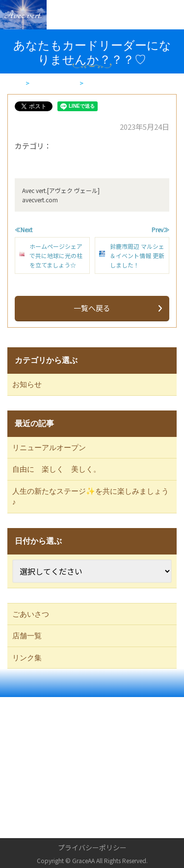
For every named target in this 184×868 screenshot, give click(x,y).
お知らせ (27, 385)
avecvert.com (40, 200)
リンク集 (27, 658)
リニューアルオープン (49, 448)
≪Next (24, 229)
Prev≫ (160, 229)
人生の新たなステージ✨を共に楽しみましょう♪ (91, 497)
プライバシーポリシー (92, 847)
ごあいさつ (31, 614)
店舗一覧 (27, 636)
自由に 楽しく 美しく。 (56, 469)
